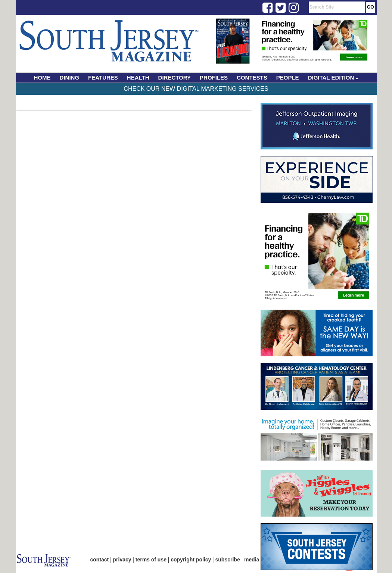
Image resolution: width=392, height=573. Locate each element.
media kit (256, 560)
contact (100, 560)
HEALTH (138, 78)
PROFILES (214, 78)
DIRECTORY (175, 78)
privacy (122, 560)
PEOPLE (288, 78)
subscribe (228, 560)
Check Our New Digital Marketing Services (196, 89)
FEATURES (103, 78)
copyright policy (191, 560)
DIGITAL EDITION (334, 78)
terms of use (151, 560)
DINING (70, 78)
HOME (42, 78)
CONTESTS (252, 78)
